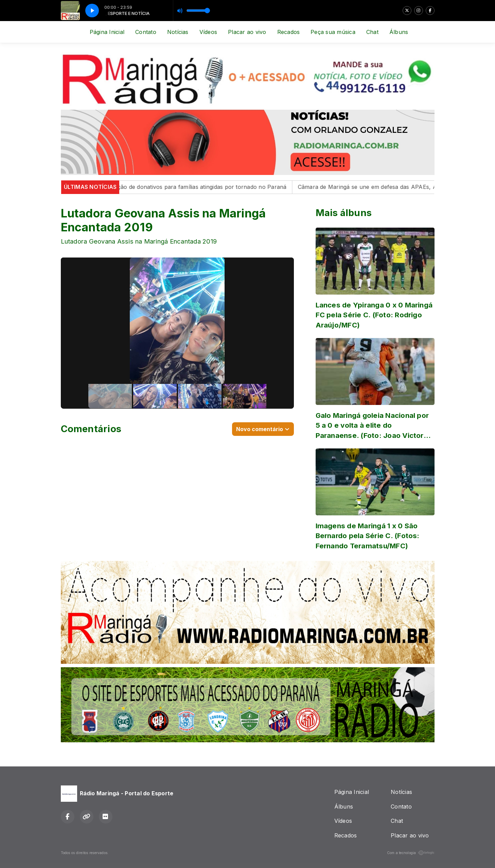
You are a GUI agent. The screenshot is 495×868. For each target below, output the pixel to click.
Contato (146, 32)
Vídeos (208, 32)
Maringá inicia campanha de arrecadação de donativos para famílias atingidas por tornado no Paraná (157, 187)
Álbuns (399, 32)
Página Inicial (107, 32)
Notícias (178, 32)
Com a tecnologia (411, 853)
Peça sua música (333, 32)
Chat (372, 32)
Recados (289, 32)
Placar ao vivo (247, 32)
